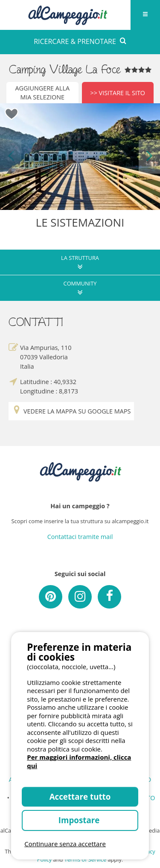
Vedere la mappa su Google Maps (71, 411)
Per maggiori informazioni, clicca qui (79, 761)
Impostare (80, 820)
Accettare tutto (80, 797)
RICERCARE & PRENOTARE (80, 41)
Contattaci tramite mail (80, 537)
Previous (11, 156)
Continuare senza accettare (65, 844)
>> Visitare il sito (118, 93)
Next (149, 156)
